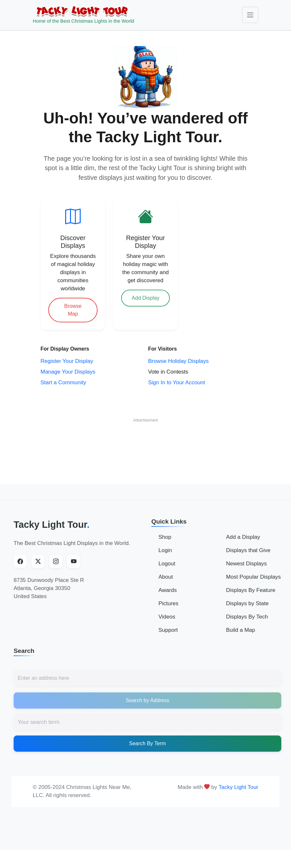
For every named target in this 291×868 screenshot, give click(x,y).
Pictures (168, 603)
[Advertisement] (145, 442)
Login (165, 550)
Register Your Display (67, 361)
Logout (167, 564)
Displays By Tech (247, 617)
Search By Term (147, 743)
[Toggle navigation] (250, 15)
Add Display (145, 298)
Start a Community (63, 382)
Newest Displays (247, 564)
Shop (165, 537)
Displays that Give (248, 550)
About (166, 577)
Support (168, 630)
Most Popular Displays (254, 577)
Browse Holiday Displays (178, 361)
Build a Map (241, 630)
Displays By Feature (251, 590)
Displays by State (247, 603)
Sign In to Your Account (177, 382)
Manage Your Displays (68, 372)
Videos (167, 617)
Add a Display (243, 537)
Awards (168, 590)
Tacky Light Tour (52, 525)
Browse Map (73, 310)
